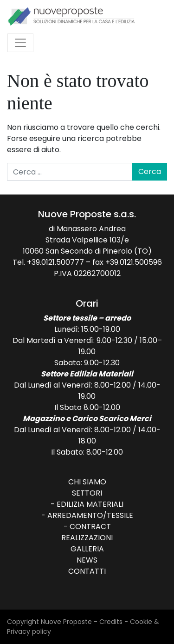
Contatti (87, 571)
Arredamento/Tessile (90, 515)
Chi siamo (87, 482)
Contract (90, 527)
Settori (87, 493)
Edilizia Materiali (90, 504)
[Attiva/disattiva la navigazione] (20, 43)
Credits (111, 622)
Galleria (87, 549)
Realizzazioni (87, 538)
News (87, 560)
